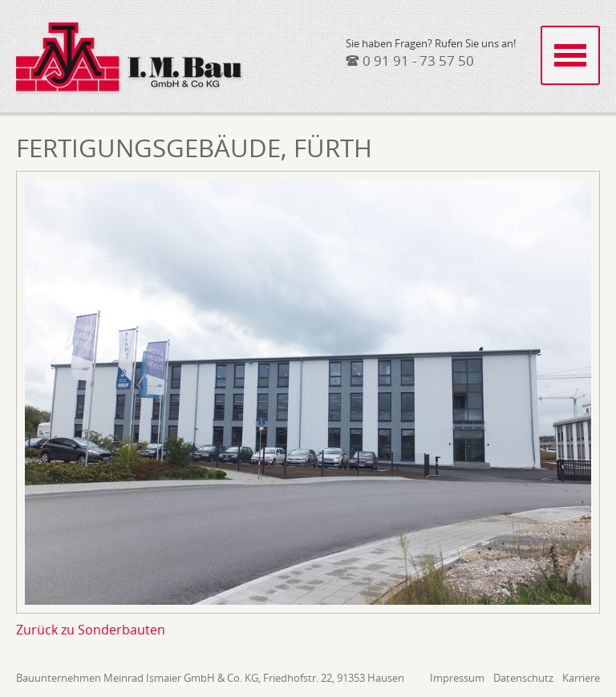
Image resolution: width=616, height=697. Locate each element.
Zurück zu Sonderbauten (91, 630)
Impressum (457, 678)
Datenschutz (523, 678)
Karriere (581, 678)
